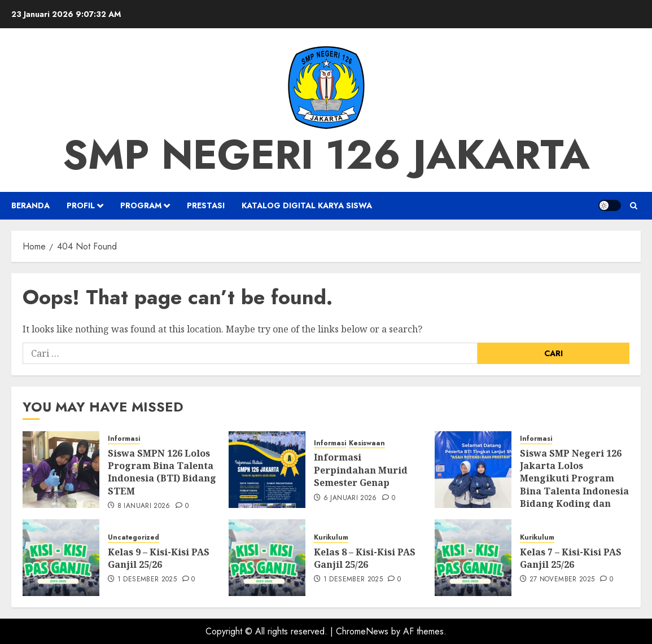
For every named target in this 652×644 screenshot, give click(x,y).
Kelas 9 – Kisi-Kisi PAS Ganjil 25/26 (159, 558)
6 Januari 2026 (350, 498)
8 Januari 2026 (144, 506)
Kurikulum (331, 538)
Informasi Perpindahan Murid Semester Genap (361, 470)
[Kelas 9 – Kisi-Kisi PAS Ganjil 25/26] (61, 558)
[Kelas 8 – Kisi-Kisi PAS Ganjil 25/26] (267, 558)
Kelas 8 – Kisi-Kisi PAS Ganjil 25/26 (365, 558)
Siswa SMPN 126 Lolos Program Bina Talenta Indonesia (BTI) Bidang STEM (162, 472)
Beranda (30, 205)
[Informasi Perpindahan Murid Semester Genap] (267, 470)
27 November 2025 (562, 580)
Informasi (124, 439)
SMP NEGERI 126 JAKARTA (326, 155)
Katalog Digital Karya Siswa (307, 205)
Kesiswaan (367, 443)
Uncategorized (134, 538)
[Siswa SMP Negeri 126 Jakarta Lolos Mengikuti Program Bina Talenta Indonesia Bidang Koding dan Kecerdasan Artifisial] (473, 470)
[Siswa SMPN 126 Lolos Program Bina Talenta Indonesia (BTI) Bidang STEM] (61, 470)
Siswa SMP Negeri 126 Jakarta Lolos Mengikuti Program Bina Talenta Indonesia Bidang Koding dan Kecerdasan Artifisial (574, 485)
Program (141, 205)
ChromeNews (362, 631)
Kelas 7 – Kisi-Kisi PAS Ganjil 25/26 (571, 558)
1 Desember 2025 (147, 580)
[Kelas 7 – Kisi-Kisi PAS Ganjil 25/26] (473, 558)
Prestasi (206, 205)
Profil (81, 205)
